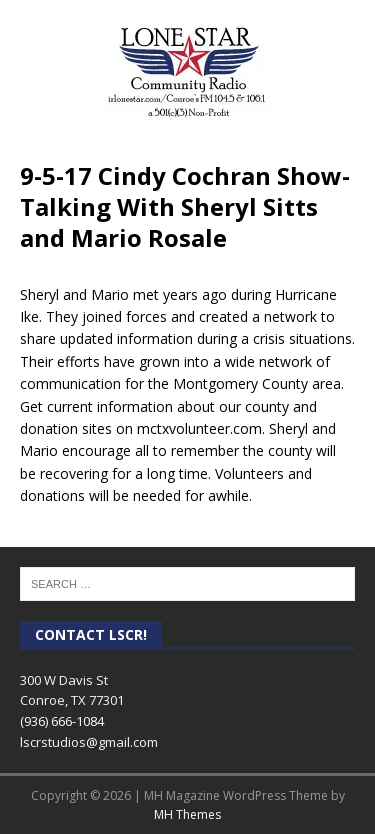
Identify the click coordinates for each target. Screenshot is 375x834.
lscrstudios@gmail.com (89, 742)
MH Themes (187, 814)
